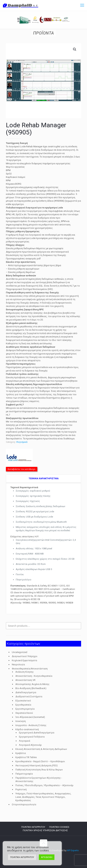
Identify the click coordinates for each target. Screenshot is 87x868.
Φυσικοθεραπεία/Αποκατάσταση (30, 669)
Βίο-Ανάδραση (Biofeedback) (31, 688)
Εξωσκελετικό (23, 701)
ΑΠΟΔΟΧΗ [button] (47, 857)
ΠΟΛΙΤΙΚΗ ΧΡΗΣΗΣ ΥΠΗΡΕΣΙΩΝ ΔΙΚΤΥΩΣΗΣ (45, 830)
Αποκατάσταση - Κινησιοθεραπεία (34, 676)
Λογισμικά (22, 442)
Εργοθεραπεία (23, 705)
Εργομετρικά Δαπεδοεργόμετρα (37, 733)
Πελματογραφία (24, 774)
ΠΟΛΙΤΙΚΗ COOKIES (59, 827)
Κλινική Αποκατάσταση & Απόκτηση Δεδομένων (41, 749)
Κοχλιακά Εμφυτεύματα (24, 660)
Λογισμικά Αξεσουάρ (30, 745)
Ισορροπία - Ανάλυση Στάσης (31, 725)
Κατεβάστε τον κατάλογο (22, 469)
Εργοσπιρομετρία (25, 709)
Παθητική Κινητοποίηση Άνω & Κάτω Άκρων (39, 770)
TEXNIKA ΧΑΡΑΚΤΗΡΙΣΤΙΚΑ (44, 478)
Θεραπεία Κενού (24, 713)
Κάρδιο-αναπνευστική (27, 729)
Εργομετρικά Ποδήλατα (32, 737)
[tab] (43, 479)
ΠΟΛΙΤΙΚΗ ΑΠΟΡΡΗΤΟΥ (33, 827)
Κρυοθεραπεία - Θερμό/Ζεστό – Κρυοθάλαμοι (40, 761)
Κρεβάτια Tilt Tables (26, 757)
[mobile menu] (82, 5)
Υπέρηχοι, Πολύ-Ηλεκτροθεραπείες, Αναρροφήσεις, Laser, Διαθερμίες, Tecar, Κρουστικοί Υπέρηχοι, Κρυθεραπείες (43, 797)
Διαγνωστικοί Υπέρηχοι (25, 656)
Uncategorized (20, 652)
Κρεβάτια (21, 753)
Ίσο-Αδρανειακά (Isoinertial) (30, 717)
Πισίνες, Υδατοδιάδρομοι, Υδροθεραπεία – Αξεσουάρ (44, 785)
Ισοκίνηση (21, 721)
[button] (75, 49)
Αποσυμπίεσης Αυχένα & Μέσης (32, 684)
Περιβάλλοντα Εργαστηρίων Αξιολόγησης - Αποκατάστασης (39, 780)
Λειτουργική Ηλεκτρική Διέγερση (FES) (37, 765)
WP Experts (73, 850)
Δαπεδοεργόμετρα (26, 692)
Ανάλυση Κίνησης (25, 672)
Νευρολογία (18, 664)
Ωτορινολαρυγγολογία (24, 804)
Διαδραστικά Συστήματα (29, 696)
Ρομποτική (21, 789)
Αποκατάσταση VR (25, 680)
